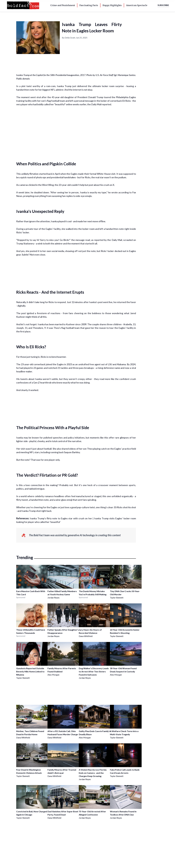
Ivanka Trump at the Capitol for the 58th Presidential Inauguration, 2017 (51, 75)
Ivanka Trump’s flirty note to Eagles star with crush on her (61, 518)
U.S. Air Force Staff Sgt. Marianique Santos (115, 75)
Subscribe (163, 5)
